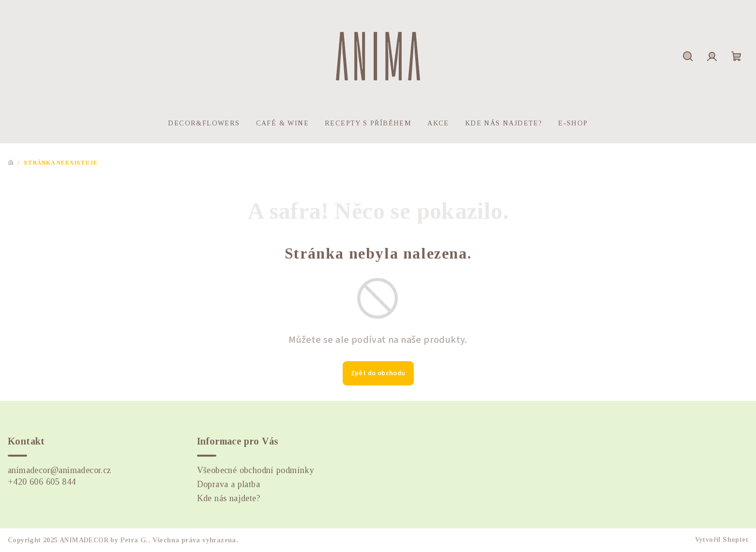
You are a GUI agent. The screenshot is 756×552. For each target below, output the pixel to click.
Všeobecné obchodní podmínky (256, 470)
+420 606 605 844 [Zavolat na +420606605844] (42, 482)
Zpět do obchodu (378, 373)
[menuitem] (204, 123)
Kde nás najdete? (228, 498)
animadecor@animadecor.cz (60, 470)
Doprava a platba (228, 484)
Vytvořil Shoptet (722, 540)
